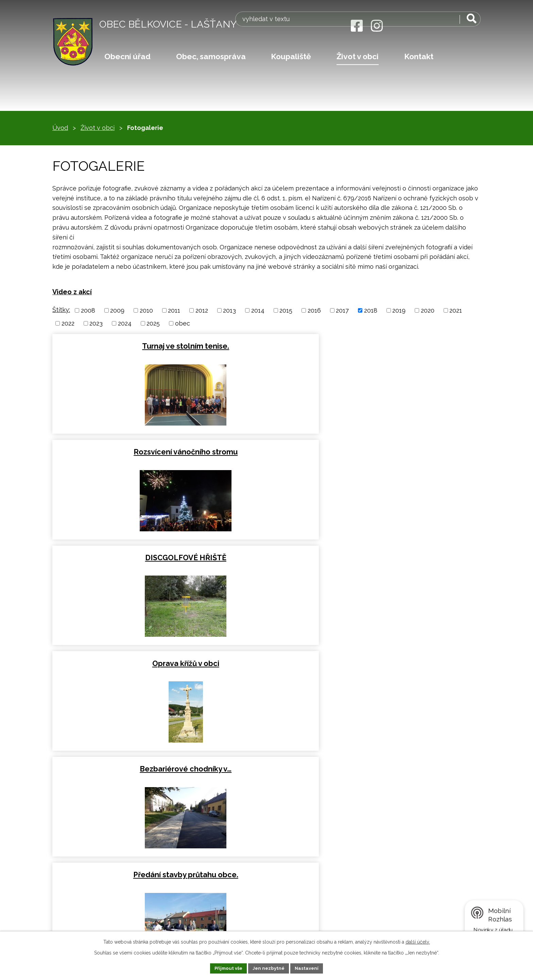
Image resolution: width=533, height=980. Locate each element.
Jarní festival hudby (121, 658)
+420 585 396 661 (90, 861)
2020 (428, 310)
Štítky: (61, 310)
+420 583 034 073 (90, 853)
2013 (229, 310)
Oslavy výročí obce (410, 554)
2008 (88, 310)
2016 (314, 310)
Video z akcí (72, 292)
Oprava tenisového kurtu (122, 554)
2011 (174, 310)
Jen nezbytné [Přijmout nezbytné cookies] (269, 968)
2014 (258, 310)
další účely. (418, 941)
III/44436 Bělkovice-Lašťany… (266, 554)
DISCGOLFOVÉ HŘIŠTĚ (410, 345)
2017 (342, 310)
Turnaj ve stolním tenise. (121, 345)
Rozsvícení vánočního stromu (266, 345)
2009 (117, 310)
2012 (202, 310)
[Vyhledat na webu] (438, 26)
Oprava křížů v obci (122, 450)
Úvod (60, 128)
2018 (371, 310)
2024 (125, 323)
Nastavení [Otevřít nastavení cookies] (309, 968)
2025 (153, 323)
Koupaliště (291, 56)
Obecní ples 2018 (266, 658)
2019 (399, 310)
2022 (68, 323)
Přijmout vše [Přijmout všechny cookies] (227, 968)
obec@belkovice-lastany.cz (98, 873)
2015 (286, 310)
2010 (146, 310)
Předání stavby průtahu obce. (410, 450)
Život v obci (358, 56)
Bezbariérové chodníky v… (266, 450)
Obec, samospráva (211, 56)
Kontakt (419, 56)
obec (183, 323)
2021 (456, 310)
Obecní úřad (127, 56)
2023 (96, 323)
